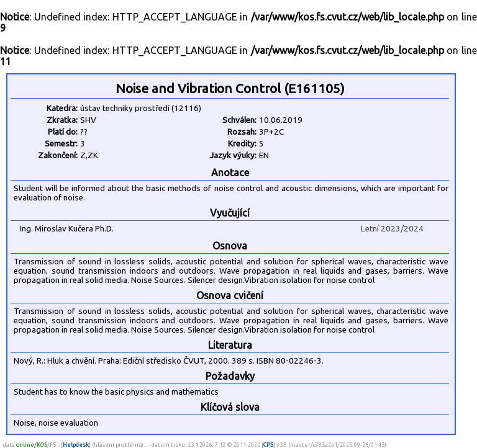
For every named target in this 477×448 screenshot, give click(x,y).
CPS (268, 445)
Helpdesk (76, 445)
